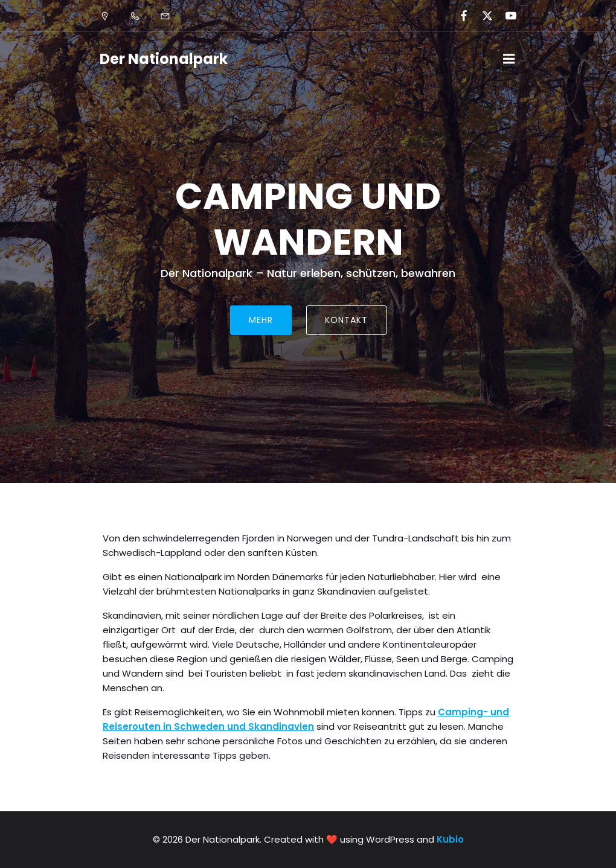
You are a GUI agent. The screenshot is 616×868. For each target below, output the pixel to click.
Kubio (450, 839)
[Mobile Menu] (509, 59)
